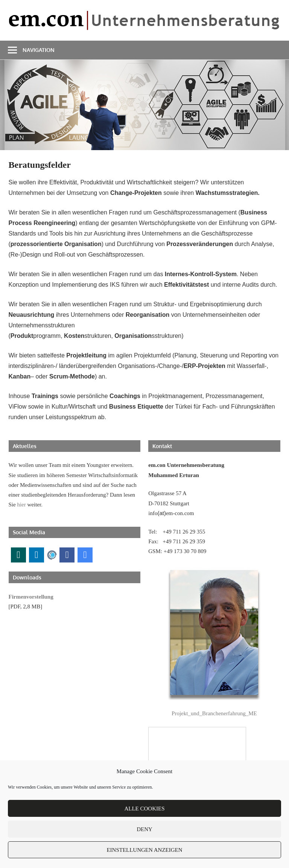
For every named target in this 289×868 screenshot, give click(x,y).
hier (21, 505)
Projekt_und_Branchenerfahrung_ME (214, 713)
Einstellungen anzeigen (144, 850)
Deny (144, 829)
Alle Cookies (144, 809)
